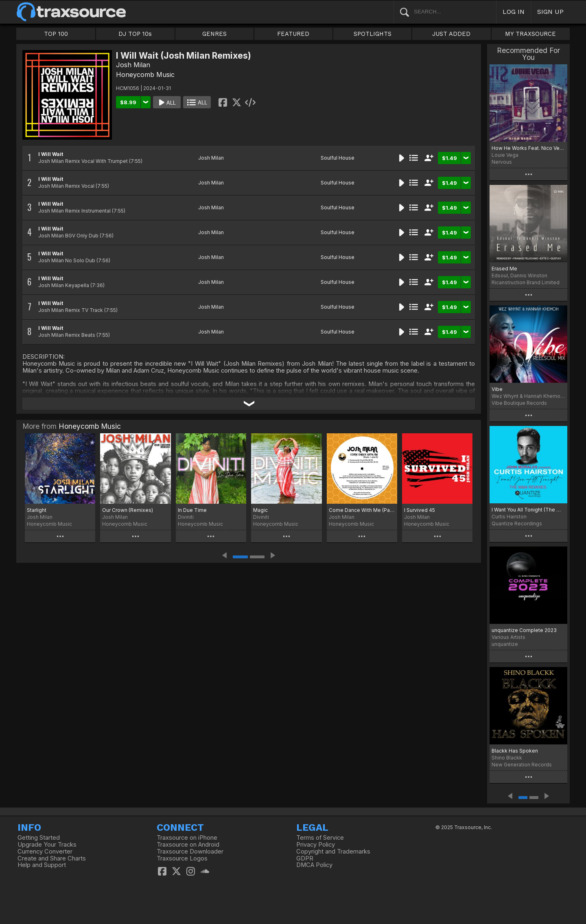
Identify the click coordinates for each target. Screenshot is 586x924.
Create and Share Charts (52, 858)
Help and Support (42, 865)
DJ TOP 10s (135, 34)
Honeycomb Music (145, 75)
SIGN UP (550, 12)
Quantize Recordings (517, 523)
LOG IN (514, 12)
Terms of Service (320, 838)
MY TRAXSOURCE (530, 34)
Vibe (497, 389)
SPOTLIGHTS (373, 34)
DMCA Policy (314, 865)
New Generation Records (522, 765)
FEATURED (293, 34)
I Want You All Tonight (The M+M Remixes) (528, 510)
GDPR (305, 858)
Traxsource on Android (188, 845)
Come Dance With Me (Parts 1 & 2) (362, 510)
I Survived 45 (420, 510)
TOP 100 (56, 34)
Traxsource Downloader (190, 852)
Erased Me (504, 269)
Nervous (502, 162)
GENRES (214, 34)
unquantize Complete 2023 (524, 630)
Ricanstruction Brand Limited (526, 282)
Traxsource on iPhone (187, 838)
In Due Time (192, 510)
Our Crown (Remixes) (128, 510)
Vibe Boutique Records (519, 403)
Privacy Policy (316, 845)
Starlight (37, 510)
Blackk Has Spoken (515, 751)
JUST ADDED (451, 34)
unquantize (505, 644)
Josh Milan (133, 65)
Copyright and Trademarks (333, 852)
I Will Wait (51, 154)
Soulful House (338, 158)
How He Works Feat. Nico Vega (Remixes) (528, 148)
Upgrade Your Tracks (47, 845)
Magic (260, 510)
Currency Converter (45, 852)
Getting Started (39, 838)
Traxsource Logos (182, 858)
